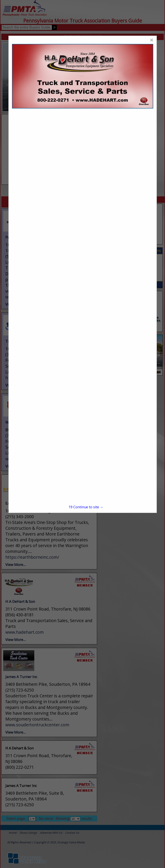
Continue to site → (86, 507)
